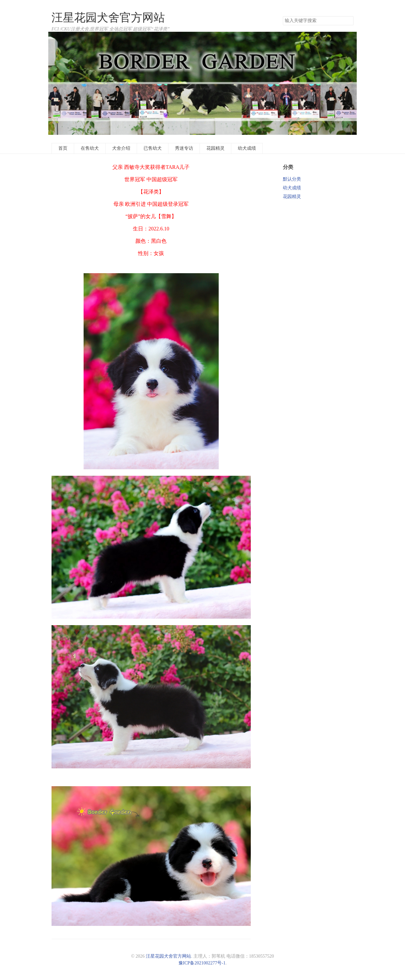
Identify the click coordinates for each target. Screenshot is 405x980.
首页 (63, 148)
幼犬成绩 (247, 148)
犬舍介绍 (121, 148)
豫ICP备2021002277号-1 (202, 963)
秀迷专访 (184, 148)
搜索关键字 (283, 16)
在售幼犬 (90, 148)
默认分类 (292, 179)
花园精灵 (215, 148)
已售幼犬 (153, 148)
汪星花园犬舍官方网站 (108, 18)
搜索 (348, 21)
